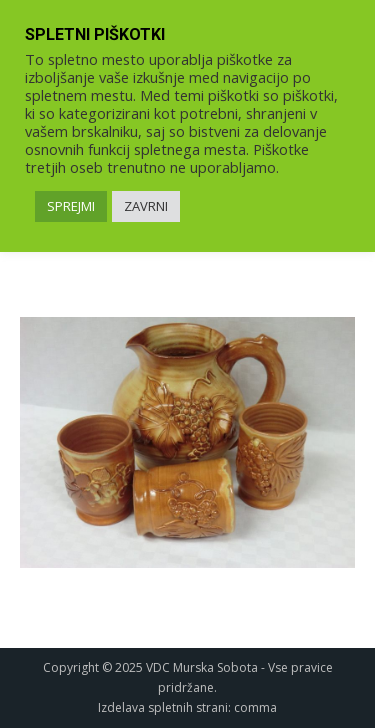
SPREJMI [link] (71, 206)
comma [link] (255, 707)
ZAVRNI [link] (146, 206)
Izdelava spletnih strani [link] (163, 707)
